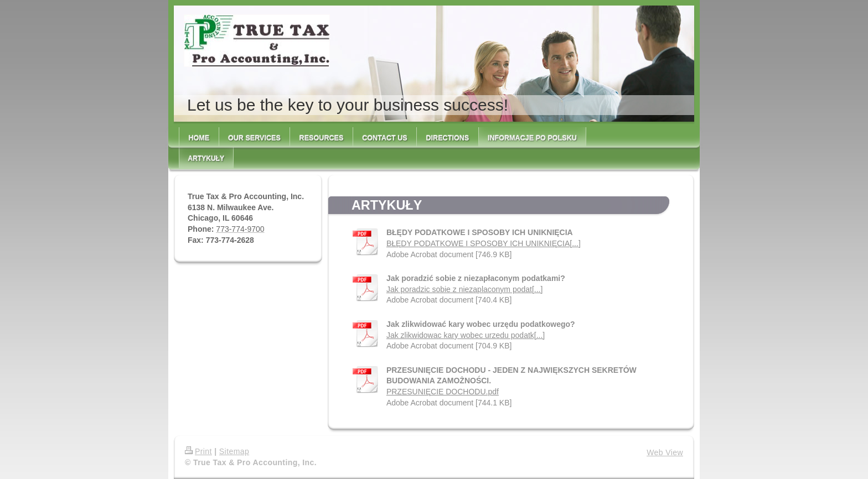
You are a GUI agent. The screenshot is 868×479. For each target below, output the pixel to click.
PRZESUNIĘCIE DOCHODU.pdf (443, 392)
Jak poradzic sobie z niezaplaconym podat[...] (465, 289)
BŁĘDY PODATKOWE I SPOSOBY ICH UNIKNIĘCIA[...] (484, 243)
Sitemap (234, 451)
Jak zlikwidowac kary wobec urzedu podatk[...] (466, 335)
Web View (665, 452)
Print (198, 451)
